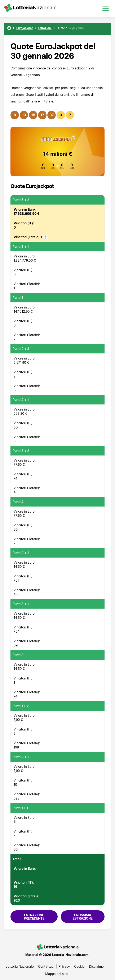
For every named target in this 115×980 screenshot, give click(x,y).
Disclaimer (97, 966)
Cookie (79, 966)
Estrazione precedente (34, 917)
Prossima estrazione (83, 917)
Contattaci (46, 966)
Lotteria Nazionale (20, 966)
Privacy (64, 966)
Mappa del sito (56, 974)
